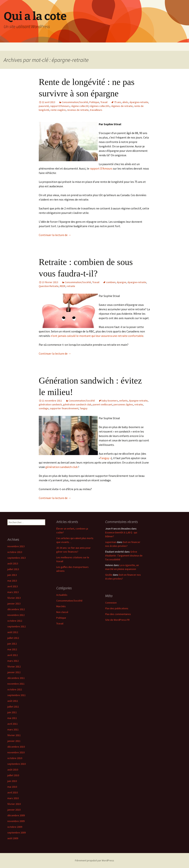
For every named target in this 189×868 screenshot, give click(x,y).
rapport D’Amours (101, 168)
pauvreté (44, 106)
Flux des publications (117, 608)
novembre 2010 (16, 752)
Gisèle (109, 575)
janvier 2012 (14, 672)
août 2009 (13, 838)
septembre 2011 (17, 695)
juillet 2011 (13, 707)
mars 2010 (13, 798)
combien (111, 282)
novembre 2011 (16, 684)
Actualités (62, 595)
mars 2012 (13, 661)
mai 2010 (12, 787)
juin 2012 (12, 644)
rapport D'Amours (60, 106)
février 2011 (14, 735)
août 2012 (13, 632)
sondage (44, 408)
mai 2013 (12, 581)
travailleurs (96, 110)
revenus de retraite (78, 110)
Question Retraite (49, 286)
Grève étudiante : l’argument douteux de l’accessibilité (124, 556)
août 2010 (13, 770)
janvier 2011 (14, 741)
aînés (125, 102)
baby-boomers (110, 401)
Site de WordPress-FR (117, 620)
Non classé (62, 612)
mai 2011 (12, 718)
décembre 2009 (16, 815)
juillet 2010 (13, 775)
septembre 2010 (17, 764)
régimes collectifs (100, 106)
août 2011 (13, 701)
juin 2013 (12, 575)
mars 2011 (13, 729)
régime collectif (80, 106)
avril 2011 (13, 724)
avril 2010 (13, 792)
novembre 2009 (16, 821)
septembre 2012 (17, 626)
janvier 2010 (14, 810)
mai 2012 (12, 649)
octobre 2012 (15, 621)
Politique (94, 102)
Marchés (61, 606)
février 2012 (14, 667)
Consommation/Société (75, 102)
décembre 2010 (16, 747)
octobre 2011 (15, 689)
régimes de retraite (122, 106)
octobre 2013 (15, 552)
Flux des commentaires (118, 614)
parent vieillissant (102, 404)
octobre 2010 (15, 758)
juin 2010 (12, 781)
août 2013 (13, 563)
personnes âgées (123, 404)
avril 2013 (13, 586)
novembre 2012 (16, 615)
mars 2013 (13, 592)
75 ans (118, 102)
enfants (123, 401)
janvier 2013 (14, 604)
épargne (122, 282)
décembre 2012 (16, 609)
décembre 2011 (16, 678)
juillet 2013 (13, 569)
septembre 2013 (17, 558)
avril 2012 (13, 655)
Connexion (111, 603)
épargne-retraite (139, 102)
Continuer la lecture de (55, 235)
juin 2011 (12, 712)
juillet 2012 (13, 638)
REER (63, 286)
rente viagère (58, 110)
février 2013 (14, 598)
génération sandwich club (77, 404)
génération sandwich (50, 404)
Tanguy (84, 408)
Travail (104, 102)
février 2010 (14, 804)
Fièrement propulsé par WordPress (94, 860)
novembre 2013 (16, 546)
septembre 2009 (17, 833)
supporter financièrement (64, 408)
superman (111, 542)
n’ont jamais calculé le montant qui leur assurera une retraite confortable (97, 336)
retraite (71, 286)
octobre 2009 (15, 827)
